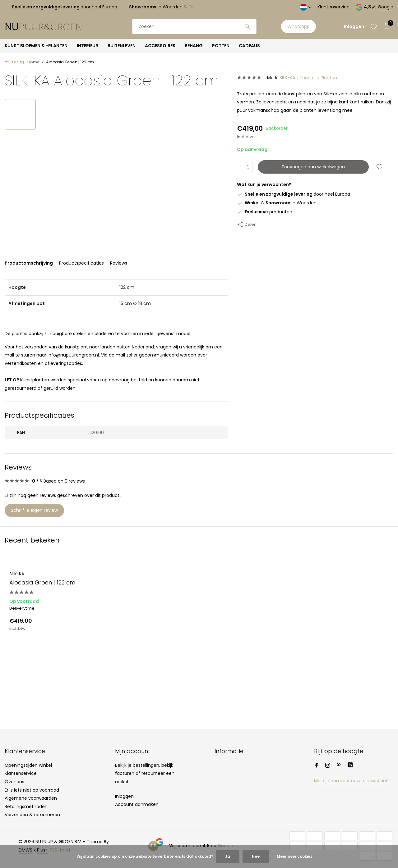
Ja (228, 856)
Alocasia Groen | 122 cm (42, 582)
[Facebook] (317, 766)
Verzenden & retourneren (32, 815)
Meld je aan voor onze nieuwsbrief (351, 781)
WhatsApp (298, 26)
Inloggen (124, 796)
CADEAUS (249, 46)
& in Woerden (277, 203)
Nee (256, 856)
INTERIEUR (88, 46)
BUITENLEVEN (122, 46)
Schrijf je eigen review (34, 510)
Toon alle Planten (318, 78)
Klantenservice (333, 7)
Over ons (14, 782)
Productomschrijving (29, 263)
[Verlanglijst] (374, 26)
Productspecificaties (81, 263)
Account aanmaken (137, 804)
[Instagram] (328, 766)
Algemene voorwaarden (31, 798)
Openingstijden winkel (28, 765)
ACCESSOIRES (160, 46)
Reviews (119, 263)
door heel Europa (294, 194)
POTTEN (221, 46)
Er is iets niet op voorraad (32, 790)
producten (265, 212)
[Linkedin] (350, 766)
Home (36, 62)
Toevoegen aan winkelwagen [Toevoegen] (313, 167)
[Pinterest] (339, 766)
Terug (14, 62)
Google (386, 7)
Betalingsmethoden (26, 807)
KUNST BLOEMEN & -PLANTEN (36, 46)
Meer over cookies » (296, 856)
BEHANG (194, 46)
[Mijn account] (354, 27)
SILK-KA (287, 78)
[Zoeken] (194, 27)
